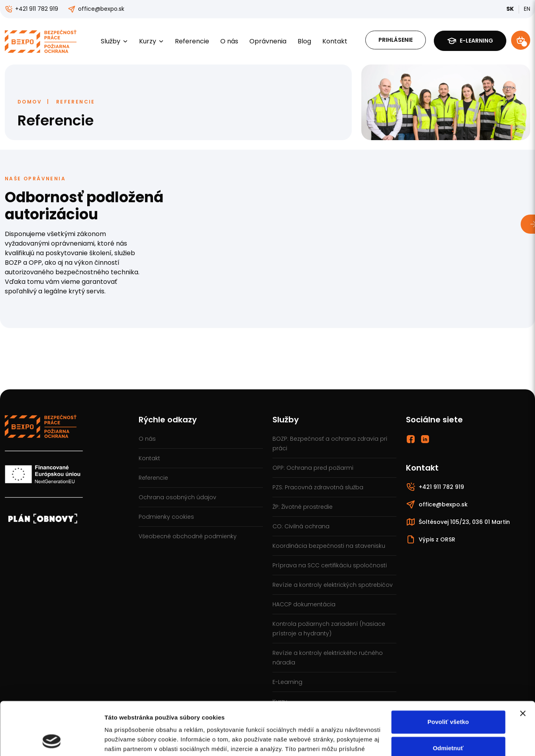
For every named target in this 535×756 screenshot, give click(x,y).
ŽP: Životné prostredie (303, 507)
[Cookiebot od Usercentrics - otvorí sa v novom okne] (52, 740)
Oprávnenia (268, 41)
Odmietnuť (448, 698)
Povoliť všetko (448, 672)
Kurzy (151, 41)
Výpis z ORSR (431, 539)
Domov (30, 102)
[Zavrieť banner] (523, 664)
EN (527, 9)
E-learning (470, 41)
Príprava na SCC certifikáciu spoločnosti (330, 565)
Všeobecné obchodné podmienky (188, 536)
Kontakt (335, 41)
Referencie (192, 41)
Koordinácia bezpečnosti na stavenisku (329, 546)
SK (510, 9)
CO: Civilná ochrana (301, 526)
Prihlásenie (396, 40)
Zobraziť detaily (127, 740)
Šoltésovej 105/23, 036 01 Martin (458, 522)
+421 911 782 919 (31, 9)
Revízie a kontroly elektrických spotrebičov (333, 585)
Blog (304, 41)
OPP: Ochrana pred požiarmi (313, 468)
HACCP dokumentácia (304, 604)
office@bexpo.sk (96, 9)
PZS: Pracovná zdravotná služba (318, 487)
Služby (114, 41)
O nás (229, 41)
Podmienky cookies (166, 517)
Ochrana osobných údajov (177, 497)
